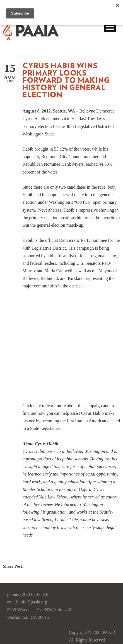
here (37, 406)
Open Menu (110, 26)
